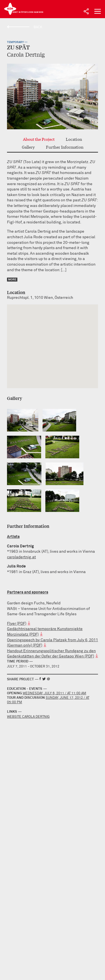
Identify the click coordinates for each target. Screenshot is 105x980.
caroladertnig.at (21, 557)
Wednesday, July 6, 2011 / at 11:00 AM (54, 693)
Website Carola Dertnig (28, 717)
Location (74, 139)
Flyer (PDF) (17, 624)
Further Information (65, 147)
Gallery (28, 147)
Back (38, 27)
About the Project (39, 139)
